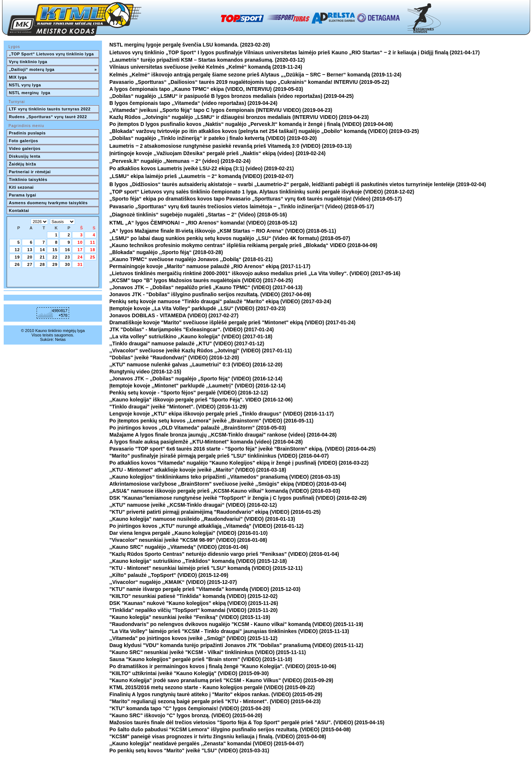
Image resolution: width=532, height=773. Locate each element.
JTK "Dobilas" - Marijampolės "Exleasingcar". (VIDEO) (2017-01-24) (192, 329)
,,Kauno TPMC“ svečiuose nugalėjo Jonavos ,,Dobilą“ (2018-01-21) (191, 259)
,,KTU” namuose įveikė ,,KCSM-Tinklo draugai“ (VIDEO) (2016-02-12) (193, 505)
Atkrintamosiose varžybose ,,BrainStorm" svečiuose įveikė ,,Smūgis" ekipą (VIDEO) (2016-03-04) (228, 484)
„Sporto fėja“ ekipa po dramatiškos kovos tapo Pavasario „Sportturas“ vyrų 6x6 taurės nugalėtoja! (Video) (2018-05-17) (256, 199)
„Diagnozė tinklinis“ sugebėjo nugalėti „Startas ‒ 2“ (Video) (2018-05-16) (198, 215)
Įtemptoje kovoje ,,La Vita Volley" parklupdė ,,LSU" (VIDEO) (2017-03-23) (197, 308)
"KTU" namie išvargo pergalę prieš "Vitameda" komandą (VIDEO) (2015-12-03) (205, 589)
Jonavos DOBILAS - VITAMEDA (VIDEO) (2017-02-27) (174, 315)
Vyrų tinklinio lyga (28, 62)
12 (17, 250)
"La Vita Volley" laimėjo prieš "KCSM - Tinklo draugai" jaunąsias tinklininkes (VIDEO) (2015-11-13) (229, 631)
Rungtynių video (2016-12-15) (145, 372)
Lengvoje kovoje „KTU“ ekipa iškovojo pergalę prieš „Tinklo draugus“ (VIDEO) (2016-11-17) (221, 414)
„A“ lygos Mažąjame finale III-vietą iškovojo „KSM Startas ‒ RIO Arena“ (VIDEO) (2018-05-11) (223, 231)
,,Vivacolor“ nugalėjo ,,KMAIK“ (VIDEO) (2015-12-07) (173, 582)
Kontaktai (19, 211)
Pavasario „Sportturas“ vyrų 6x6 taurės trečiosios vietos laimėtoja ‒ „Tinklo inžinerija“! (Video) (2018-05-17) (242, 206)
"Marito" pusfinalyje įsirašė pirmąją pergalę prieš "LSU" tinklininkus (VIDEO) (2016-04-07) (219, 456)
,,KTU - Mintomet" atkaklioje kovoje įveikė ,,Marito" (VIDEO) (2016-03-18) (198, 470)
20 (30, 257)
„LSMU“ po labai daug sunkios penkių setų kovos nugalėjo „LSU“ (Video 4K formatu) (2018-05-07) (230, 238)
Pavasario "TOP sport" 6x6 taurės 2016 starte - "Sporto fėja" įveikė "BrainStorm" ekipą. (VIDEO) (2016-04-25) (243, 449)
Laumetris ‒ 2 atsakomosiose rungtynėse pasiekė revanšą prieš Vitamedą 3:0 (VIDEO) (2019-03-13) (231, 146)
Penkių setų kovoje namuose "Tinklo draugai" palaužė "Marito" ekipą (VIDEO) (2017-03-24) (220, 301)
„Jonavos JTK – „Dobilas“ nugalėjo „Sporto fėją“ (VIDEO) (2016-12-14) (196, 379)
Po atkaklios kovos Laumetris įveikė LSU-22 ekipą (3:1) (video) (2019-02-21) (202, 168)
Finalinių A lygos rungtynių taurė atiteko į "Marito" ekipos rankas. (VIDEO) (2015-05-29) (216, 694)
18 (93, 250)
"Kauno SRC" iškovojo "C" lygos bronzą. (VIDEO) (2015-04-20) (186, 715)
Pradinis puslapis (27, 133)
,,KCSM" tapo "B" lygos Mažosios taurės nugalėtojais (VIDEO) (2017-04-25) (201, 280)
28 (42, 264)
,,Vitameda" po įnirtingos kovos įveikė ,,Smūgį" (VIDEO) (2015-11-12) (193, 638)
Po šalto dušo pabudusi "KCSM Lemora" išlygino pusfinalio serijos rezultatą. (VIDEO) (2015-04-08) (230, 729)
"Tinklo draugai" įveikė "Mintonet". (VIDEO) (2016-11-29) (178, 407)
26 (17, 264)
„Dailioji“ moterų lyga (53, 69)
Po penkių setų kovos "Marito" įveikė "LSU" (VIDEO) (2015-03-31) (189, 750)
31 (80, 264)
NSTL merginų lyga (30, 93)
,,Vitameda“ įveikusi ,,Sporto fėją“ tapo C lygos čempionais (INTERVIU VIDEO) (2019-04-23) (221, 110)
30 (68, 264)
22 (55, 257)
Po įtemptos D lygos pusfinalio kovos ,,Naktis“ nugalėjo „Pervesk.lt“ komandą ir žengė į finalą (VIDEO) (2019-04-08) (251, 124)
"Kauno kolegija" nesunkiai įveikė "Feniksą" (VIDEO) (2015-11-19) (190, 617)
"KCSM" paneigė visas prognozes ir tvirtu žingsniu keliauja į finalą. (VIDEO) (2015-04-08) (218, 736)
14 (42, 250)
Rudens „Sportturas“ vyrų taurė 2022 (48, 117)
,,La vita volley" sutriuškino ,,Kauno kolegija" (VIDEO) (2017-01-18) (191, 336)
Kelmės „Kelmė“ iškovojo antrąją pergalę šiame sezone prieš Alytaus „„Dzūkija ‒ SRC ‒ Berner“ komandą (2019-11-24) (255, 75)
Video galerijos (25, 148)
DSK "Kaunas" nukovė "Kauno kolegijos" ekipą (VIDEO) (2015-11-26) (194, 603)
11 (93, 242)
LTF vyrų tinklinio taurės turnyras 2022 (50, 109)
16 (68, 250)
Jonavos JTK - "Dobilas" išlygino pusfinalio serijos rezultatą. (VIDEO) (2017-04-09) (210, 294)
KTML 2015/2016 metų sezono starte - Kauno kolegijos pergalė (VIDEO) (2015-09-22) (212, 687)
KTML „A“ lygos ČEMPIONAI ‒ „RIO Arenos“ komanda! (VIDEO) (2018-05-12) (203, 223)
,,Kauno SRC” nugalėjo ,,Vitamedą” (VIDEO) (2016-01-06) (179, 547)
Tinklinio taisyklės (28, 179)
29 (55, 264)
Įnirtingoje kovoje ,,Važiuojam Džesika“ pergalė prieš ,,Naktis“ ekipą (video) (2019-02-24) (217, 153)
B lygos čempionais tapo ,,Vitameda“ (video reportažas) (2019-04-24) (193, 103)
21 (42, 257)
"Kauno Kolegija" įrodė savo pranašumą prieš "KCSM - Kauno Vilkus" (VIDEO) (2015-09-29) (221, 680)
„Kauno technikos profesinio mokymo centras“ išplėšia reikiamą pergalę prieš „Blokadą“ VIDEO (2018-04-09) (243, 245)
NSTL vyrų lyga (25, 85)
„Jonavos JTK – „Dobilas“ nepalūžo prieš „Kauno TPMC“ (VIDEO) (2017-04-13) (206, 287)
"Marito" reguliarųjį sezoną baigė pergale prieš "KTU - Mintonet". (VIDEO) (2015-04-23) (215, 701)
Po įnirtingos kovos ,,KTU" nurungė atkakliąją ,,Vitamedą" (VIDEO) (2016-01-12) (207, 526)
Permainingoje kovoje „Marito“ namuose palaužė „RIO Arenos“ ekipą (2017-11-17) (210, 266)
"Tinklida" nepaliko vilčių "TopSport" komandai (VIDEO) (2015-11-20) (193, 610)
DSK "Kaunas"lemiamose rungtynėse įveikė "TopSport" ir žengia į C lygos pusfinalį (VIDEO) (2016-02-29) (238, 498)
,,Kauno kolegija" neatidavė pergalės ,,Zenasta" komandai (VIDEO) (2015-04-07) (207, 743)
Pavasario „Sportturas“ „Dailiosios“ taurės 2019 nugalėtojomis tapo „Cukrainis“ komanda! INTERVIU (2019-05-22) (249, 82)
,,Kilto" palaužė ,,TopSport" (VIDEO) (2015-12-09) (169, 575)
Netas (60, 339)
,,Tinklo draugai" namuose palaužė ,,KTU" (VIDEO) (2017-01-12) (187, 343)
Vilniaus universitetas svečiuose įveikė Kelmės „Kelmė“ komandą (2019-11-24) (206, 67)
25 (93, 257)
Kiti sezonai (21, 187)
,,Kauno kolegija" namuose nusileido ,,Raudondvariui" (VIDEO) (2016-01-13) (202, 519)
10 (80, 242)
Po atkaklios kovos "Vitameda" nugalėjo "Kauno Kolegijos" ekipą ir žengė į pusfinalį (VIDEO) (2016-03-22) (239, 463)
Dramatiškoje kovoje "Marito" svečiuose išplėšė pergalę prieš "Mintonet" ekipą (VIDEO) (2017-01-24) (232, 322)
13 (30, 250)
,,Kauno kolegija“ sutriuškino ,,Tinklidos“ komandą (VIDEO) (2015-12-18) (198, 561)
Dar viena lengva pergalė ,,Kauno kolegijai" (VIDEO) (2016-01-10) (188, 533)
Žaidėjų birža (23, 164)
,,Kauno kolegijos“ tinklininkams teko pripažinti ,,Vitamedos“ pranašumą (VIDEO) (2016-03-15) (225, 477)
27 (30, 264)
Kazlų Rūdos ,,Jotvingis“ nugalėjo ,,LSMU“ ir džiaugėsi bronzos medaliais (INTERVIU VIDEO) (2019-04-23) (239, 117)
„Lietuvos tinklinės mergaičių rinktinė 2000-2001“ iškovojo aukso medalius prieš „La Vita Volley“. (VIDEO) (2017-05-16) (255, 273)
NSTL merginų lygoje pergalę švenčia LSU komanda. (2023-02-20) (190, 45)
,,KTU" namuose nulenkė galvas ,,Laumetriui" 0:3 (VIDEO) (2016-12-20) (196, 365)
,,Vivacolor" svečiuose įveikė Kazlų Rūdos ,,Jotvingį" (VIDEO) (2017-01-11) (201, 350)
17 (80, 250)
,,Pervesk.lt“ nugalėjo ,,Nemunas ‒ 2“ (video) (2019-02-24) (180, 161)
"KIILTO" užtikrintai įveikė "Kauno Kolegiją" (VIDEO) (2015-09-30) (189, 673)
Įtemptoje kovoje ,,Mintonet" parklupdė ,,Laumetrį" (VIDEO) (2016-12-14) (197, 386)
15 (55, 250)
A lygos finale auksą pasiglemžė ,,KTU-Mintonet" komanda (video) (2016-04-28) (206, 442)
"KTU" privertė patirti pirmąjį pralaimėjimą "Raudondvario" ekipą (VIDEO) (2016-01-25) (215, 512)
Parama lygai (23, 195)
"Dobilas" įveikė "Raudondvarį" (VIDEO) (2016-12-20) (174, 358)
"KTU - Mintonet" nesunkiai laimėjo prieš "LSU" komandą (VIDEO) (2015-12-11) (206, 568)
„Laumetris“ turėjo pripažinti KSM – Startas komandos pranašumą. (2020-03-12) (207, 60)
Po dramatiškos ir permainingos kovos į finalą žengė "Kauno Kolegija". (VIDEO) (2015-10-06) (223, 666)
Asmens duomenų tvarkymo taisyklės (48, 203)
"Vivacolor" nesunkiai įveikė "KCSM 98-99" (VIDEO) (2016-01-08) (188, 540)
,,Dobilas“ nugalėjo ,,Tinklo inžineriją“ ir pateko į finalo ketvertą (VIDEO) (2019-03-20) (213, 138)
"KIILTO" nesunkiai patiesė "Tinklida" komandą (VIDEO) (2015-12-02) (193, 596)
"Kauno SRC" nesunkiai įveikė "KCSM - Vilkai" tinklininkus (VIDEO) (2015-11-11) (208, 652)
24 (80, 257)
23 (68, 257)
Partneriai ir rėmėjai (30, 172)
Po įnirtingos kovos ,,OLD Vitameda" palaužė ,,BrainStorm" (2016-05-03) (198, 428)
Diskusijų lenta (25, 156)
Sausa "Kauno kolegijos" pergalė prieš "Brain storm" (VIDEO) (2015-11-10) (201, 659)
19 (17, 257)
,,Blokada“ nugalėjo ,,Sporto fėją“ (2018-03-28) (166, 252)
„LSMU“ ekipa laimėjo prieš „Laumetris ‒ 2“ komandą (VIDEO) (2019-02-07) (201, 176)
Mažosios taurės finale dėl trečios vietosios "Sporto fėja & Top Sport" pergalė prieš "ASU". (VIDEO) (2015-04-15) (247, 722)
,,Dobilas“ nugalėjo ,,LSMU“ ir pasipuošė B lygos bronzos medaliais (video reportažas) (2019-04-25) (231, 96)
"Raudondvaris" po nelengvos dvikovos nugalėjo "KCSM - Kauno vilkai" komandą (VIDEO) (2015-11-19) (236, 624)
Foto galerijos (23, 141)
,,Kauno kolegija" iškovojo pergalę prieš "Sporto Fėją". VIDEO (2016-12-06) (201, 400)
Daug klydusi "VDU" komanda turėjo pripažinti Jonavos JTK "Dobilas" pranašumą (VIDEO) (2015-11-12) (236, 645)
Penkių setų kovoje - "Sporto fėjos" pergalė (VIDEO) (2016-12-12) (189, 393)
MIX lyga (18, 77)
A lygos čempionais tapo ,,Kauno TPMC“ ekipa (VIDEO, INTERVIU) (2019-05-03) (206, 89)
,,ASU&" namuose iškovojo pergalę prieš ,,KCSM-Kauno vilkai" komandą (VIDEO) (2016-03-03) (225, 491)
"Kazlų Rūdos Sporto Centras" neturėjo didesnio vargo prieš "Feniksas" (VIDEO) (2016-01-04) (224, 554)
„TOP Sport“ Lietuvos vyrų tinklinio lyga (51, 54)
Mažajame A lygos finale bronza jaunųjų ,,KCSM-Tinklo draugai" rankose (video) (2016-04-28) (223, 435)
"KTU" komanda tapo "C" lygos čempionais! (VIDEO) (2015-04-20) (190, 708)
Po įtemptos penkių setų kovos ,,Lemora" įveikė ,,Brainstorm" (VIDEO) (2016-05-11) (211, 421)
